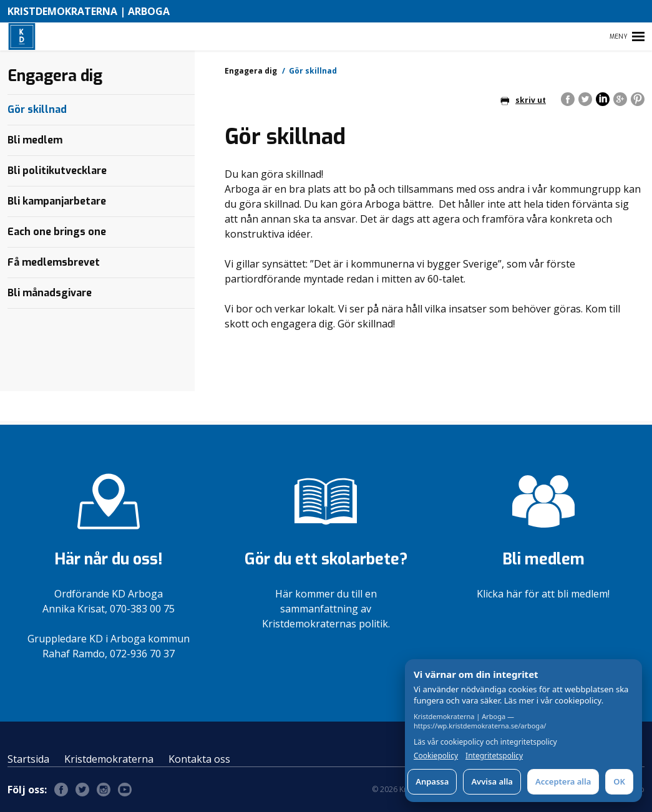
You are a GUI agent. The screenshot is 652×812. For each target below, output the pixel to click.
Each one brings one (57, 232)
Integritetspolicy (494, 756)
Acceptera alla (563, 781)
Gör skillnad (37, 109)
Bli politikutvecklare (57, 171)
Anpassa (432, 781)
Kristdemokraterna (109, 759)
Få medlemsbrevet (54, 262)
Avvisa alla (492, 781)
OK (619, 781)
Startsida (28, 759)
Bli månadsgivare (50, 293)
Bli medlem (35, 140)
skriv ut (523, 100)
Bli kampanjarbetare (57, 201)
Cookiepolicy (436, 756)
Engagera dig (251, 71)
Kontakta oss (199, 759)
